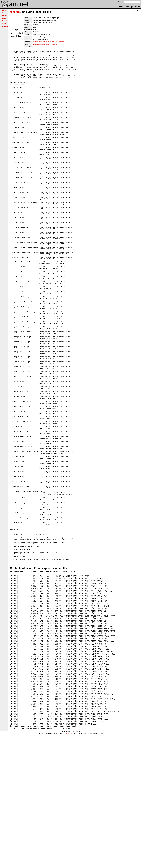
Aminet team (69, 867)
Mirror (132, 11)
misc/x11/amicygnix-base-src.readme (45, 44)
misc (13, 12)
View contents (59, 42)
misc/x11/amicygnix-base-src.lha (43, 42)
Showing (131, 13)
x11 (19, 12)
